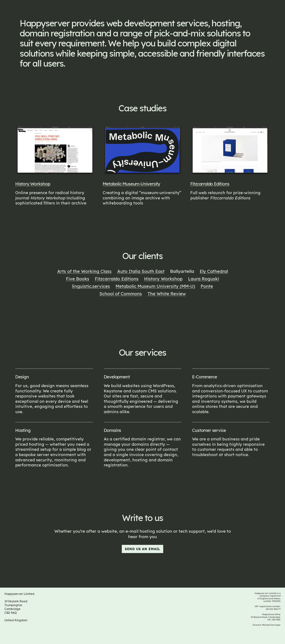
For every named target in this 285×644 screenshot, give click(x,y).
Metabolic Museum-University (131, 184)
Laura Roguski (204, 279)
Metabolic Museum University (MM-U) (155, 286)
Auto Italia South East (141, 271)
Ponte (207, 286)
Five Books (78, 279)
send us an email (142, 549)
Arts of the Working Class (84, 271)
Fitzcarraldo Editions (210, 185)
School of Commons (121, 294)
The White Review (167, 294)
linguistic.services (91, 286)
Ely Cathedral (214, 271)
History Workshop (33, 184)
